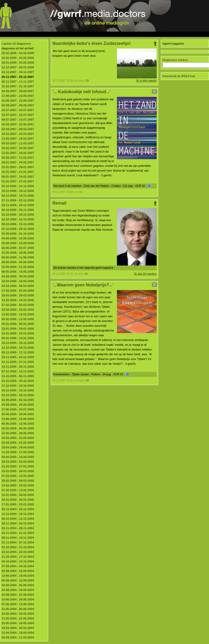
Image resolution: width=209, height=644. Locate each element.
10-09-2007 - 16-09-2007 (18, 101)
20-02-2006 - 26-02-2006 (18, 310)
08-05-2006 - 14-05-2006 (18, 272)
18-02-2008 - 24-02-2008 (18, 58)
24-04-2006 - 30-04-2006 (18, 276)
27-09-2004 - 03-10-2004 (18, 566)
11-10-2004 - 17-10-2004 (18, 557)
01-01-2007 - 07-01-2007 (18, 181)
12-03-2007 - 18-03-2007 (18, 139)
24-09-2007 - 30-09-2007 (18, 91)
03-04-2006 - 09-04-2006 (18, 286)
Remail (105, 203)
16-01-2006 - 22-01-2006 (18, 333)
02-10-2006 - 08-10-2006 (18, 229)
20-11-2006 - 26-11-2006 (18, 205)
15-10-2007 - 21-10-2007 (18, 86)
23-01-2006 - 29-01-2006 (18, 329)
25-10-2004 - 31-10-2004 (18, 547)
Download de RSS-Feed (179, 76)
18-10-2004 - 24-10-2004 (18, 552)
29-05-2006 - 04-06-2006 (18, 262)
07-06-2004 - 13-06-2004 (18, 604)
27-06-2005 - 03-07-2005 (18, 409)
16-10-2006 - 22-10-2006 (18, 219)
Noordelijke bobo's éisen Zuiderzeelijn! (105, 44)
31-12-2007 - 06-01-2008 (18, 67)
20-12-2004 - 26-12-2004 (18, 509)
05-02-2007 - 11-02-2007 (18, 158)
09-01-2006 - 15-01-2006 (18, 338)
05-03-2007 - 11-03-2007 (18, 143)
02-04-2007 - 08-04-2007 (18, 129)
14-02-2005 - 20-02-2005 (18, 485)
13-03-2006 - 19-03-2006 (18, 300)
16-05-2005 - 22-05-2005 (18, 438)
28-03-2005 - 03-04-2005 (18, 462)
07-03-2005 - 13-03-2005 (18, 476)
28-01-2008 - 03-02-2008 (18, 63)
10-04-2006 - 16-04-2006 (18, 281)
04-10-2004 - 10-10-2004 (18, 561)
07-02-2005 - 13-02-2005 (18, 490)
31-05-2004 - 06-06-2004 (18, 609)
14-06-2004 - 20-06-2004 (18, 599)
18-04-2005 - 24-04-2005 (18, 447)
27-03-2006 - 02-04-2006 (18, 291)
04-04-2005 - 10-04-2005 (18, 457)
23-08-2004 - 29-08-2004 (18, 590)
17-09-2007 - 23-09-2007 (18, 96)
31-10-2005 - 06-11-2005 (18, 376)
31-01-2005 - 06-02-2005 (18, 495)
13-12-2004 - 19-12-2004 (18, 514)
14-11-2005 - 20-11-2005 (18, 367)
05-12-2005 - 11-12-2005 (18, 352)
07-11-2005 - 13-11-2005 (18, 371)
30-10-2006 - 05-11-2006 (18, 210)
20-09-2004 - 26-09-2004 (18, 571)
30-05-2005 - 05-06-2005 (18, 428)
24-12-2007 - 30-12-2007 (18, 72)
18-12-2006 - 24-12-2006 (18, 191)
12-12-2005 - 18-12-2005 (18, 348)
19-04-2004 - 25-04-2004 (18, 628)
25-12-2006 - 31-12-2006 (18, 186)
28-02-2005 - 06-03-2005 (18, 481)
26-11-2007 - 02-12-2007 (18, 77)
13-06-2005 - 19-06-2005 (18, 419)
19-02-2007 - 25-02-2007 (18, 148)
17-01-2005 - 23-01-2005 (18, 504)
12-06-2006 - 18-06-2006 (18, 253)
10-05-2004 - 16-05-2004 (18, 623)
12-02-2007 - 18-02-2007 (18, 153)
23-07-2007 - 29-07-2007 (18, 110)
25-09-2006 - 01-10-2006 (18, 234)
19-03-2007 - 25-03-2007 (18, 134)
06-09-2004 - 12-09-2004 (18, 580)
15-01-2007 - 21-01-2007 (18, 172)
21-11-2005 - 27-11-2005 (18, 362)
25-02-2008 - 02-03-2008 (18, 53)
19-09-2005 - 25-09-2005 (18, 405)
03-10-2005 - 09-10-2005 (18, 395)
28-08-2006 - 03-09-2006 (18, 243)
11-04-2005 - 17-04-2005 (18, 452)
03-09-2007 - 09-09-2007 (18, 105)
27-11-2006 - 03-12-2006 (18, 200)
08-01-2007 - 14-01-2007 (18, 177)
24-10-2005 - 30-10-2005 (18, 381)
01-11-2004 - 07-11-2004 (18, 542)
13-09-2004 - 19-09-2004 (18, 576)
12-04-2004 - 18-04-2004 (18, 633)
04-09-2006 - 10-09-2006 (18, 238)
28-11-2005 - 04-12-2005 (18, 357)
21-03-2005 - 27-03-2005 (18, 466)
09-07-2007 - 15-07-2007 (18, 120)
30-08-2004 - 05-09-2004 (18, 585)
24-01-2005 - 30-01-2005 (18, 500)
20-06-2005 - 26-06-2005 (18, 414)
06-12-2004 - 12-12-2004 (18, 519)
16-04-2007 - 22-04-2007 (18, 124)
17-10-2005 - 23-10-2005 (18, 386)
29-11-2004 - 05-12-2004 (18, 523)
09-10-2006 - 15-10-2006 (18, 224)
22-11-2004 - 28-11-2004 (18, 528)
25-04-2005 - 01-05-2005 (18, 443)
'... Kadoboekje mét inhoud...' (105, 92)
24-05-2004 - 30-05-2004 (18, 614)
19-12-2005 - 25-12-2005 (18, 343)
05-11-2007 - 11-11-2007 (18, 82)
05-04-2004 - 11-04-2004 (18, 637)
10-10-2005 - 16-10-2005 (18, 390)
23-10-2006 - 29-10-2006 (18, 215)
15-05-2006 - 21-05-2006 (18, 267)
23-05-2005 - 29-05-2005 (18, 433)
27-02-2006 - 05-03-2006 (18, 305)
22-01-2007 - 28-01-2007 (18, 167)
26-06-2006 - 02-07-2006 (18, 248)
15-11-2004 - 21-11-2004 (18, 533)
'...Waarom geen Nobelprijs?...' (105, 285)
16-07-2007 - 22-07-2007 (18, 115)
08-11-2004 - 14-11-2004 (18, 538)
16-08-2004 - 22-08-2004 (18, 595)
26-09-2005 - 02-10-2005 (18, 400)
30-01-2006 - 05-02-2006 (18, 324)
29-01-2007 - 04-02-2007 (18, 162)
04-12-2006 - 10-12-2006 (18, 196)
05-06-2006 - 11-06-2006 (18, 257)
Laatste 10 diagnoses (16, 44)
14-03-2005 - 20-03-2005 (18, 471)
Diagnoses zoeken (175, 60)
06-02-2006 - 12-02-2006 (18, 319)
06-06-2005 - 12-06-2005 (18, 424)
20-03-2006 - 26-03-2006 (18, 295)
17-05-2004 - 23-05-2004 (18, 618)
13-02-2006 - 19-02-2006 (18, 314)
